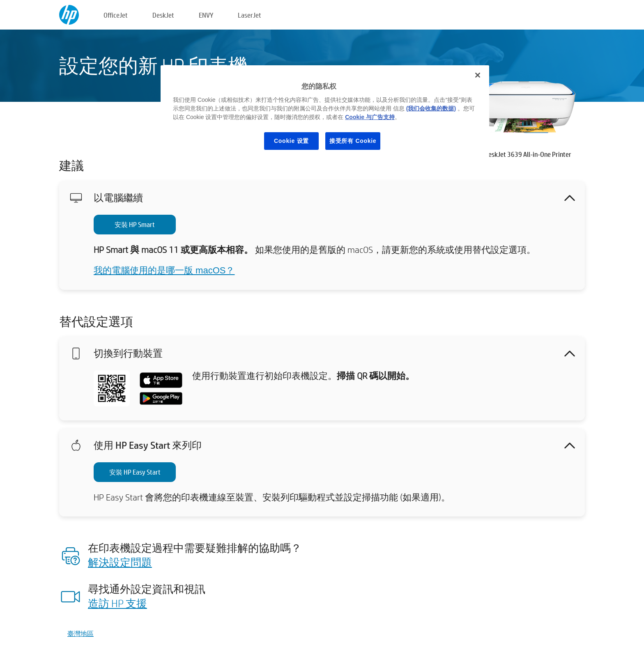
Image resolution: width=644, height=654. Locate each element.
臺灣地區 (80, 633)
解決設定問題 (120, 562)
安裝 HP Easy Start (135, 472)
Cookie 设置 (291, 141)
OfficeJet (116, 15)
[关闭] (478, 75)
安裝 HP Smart (135, 224)
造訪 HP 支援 (117, 603)
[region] (325, 114)
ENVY (206, 15)
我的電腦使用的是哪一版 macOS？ (164, 270)
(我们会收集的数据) (431, 108)
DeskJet (163, 15)
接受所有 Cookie (353, 141)
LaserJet (250, 15)
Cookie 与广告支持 (370, 117)
